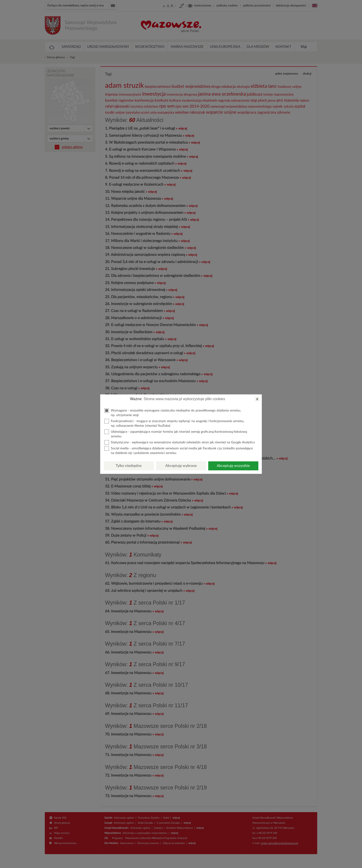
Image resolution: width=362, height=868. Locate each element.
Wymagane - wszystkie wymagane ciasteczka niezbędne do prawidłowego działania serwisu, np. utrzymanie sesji (173, 413)
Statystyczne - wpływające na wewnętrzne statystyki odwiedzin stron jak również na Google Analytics (180, 442)
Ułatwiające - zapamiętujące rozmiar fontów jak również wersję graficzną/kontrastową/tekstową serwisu (176, 434)
